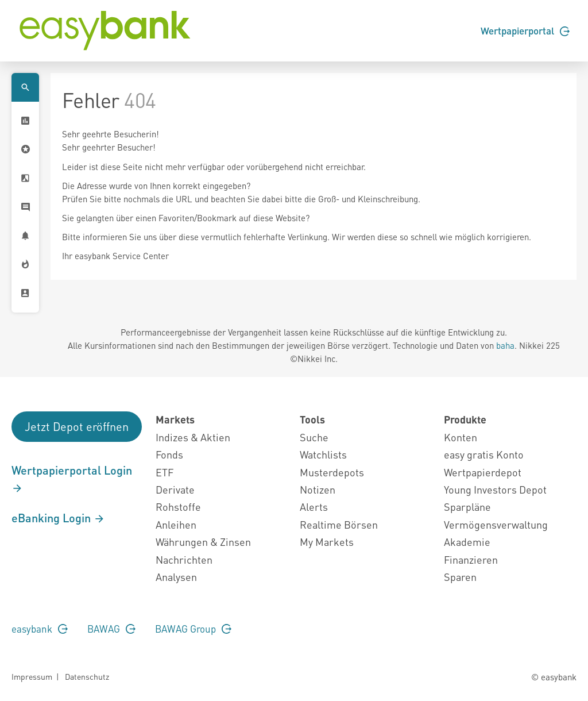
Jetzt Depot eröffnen (77, 426)
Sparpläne (467, 507)
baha (505, 345)
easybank (40, 629)
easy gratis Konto (484, 454)
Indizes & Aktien (193, 437)
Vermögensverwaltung (496, 524)
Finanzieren (471, 559)
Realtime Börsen (339, 524)
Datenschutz (87, 676)
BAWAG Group (193, 629)
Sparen (460, 577)
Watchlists (323, 454)
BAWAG (111, 629)
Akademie (467, 542)
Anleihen (176, 524)
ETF (165, 472)
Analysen (176, 577)
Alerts (314, 507)
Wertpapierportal (525, 30)
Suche (314, 437)
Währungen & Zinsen (203, 542)
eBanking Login (58, 518)
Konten (461, 437)
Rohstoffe (178, 507)
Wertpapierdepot (483, 472)
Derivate (175, 489)
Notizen (318, 489)
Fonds (169, 454)
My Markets (327, 542)
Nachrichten (184, 559)
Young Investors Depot (495, 489)
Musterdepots (332, 472)
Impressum (32, 676)
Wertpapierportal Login (72, 479)
